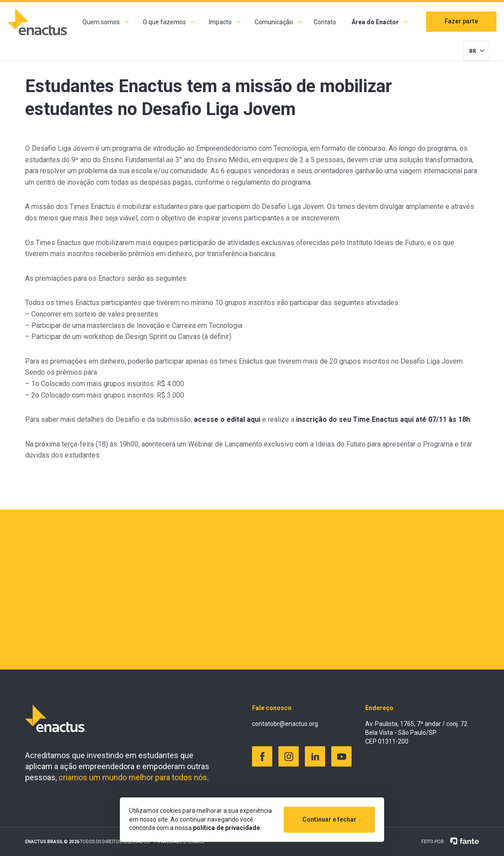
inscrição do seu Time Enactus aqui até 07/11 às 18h (383, 419)
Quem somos (101, 22)
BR (473, 51)
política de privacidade (226, 828)
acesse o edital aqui (227, 419)
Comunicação (274, 22)
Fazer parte (461, 21)
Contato (325, 22)
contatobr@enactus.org (285, 724)
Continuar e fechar (329, 819)
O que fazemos (164, 22)
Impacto (220, 22)
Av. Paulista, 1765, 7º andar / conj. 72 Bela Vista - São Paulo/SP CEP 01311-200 (416, 732)
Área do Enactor (375, 22)
